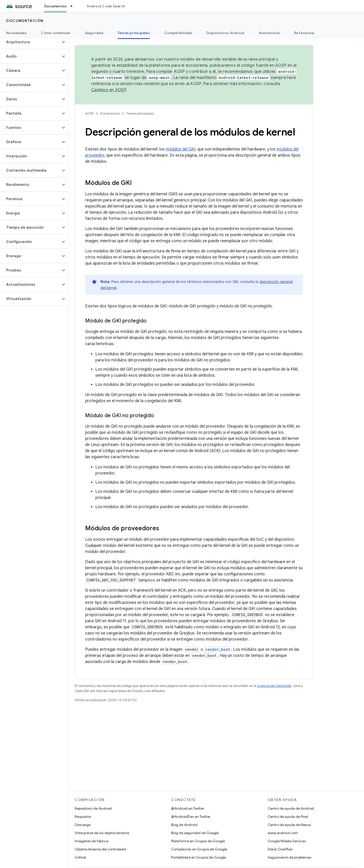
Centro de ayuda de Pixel (288, 817)
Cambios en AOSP (109, 90)
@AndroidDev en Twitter (191, 817)
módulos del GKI (180, 149)
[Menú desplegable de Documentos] (74, 6)
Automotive (269, 33)
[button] (30, 42)
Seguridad (94, 33)
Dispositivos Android (225, 33)
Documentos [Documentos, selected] (56, 6)
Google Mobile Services (287, 841)
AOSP (89, 113)
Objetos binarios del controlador (101, 849)
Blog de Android (184, 825)
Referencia (304, 33)
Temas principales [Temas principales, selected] (134, 33)
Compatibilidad (178, 33)
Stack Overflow (280, 849)
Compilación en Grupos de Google (199, 849)
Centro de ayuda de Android (291, 808)
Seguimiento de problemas (289, 857)
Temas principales (140, 113)
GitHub (80, 857)
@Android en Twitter (188, 808)
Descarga (83, 825)
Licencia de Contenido (274, 686)
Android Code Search (106, 6)
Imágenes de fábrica (92, 841)
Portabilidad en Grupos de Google (199, 857)
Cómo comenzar (56, 33)
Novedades (16, 33)
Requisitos (83, 817)
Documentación (25, 21)
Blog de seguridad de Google (195, 833)
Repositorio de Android (93, 808)
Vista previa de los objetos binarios (102, 833)
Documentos (110, 113)
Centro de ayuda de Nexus (289, 825)
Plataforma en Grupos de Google (198, 841)
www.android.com (283, 833)
